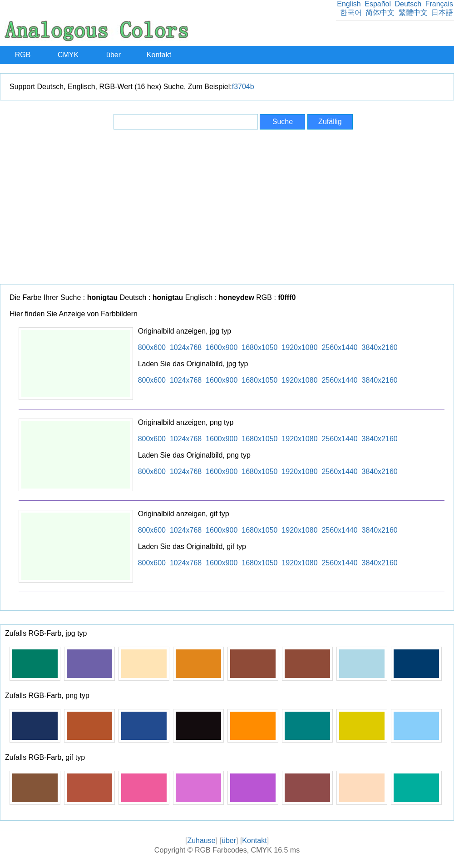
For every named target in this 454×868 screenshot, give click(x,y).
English (349, 4)
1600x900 (222, 347)
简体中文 (380, 12)
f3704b (243, 87)
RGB (23, 55)
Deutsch (408, 4)
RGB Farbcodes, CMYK (233, 850)
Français (439, 4)
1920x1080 (299, 347)
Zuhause (201, 841)
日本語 (442, 12)
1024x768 (186, 347)
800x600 (152, 347)
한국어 (351, 12)
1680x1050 (259, 347)
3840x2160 (380, 347)
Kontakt (159, 55)
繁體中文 (413, 12)
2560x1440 (339, 347)
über (113, 55)
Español (378, 4)
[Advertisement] (227, 207)
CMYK (68, 55)
